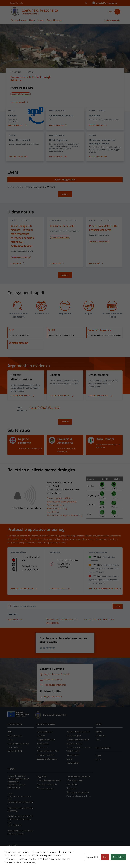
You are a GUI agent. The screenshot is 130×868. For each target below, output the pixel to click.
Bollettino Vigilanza (57, 509)
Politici (10, 739)
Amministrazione (19, 20)
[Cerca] (117, 12)
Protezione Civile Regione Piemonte (65, 515)
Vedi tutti (65, 194)
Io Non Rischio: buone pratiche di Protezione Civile (62, 503)
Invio (118, 606)
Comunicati (101, 735)
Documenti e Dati (15, 751)
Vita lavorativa (72, 763)
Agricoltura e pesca (45, 731)
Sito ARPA (53, 512)
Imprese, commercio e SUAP (78, 739)
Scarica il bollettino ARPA (60, 498)
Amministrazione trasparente (78, 776)
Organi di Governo (15, 735)
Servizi (41, 20)
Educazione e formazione (47, 759)
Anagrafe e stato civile (46, 739)
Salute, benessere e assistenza (79, 747)
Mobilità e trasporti (74, 743)
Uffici (10, 731)
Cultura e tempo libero (46, 755)
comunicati (55, 221)
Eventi (99, 760)
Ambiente (41, 735)
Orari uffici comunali (62, 226)
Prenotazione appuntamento (49, 780)
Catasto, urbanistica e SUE (48, 751)
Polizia (44, 408)
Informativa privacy (74, 780)
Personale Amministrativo (18, 743)
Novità (32, 20)
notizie (93, 221)
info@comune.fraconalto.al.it (19, 796)
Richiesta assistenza (45, 788)
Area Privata (13, 846)
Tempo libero (54, 408)
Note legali (71, 788)
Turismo (70, 759)
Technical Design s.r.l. (24, 861)
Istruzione (35, 408)
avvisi (13, 221)
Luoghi (99, 756)
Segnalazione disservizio (47, 784)
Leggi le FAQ (42, 776)
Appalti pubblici (43, 743)
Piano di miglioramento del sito (79, 796)
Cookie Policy (72, 784)
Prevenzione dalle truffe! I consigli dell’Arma (104, 228)
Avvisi (98, 739)
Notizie (99, 731)
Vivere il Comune (54, 20)
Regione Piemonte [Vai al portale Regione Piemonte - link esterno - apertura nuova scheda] (16, 3)
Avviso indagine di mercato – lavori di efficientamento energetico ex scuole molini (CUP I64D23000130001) (23, 236)
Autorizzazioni (43, 747)
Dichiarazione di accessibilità (78, 792)
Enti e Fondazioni (14, 747)
